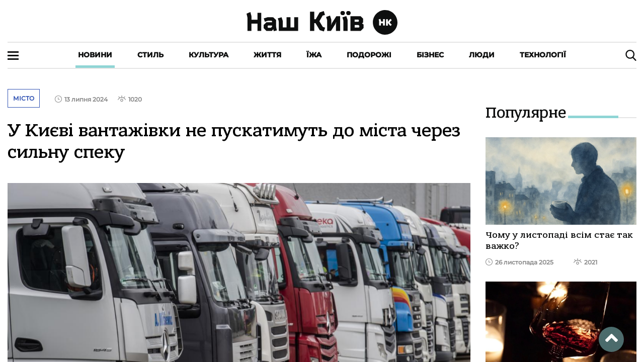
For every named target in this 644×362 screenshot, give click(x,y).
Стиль (150, 55)
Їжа (314, 55)
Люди (482, 55)
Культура (209, 55)
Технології (543, 55)
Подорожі (369, 55)
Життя (267, 55)
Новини (95, 55)
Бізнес (430, 55)
